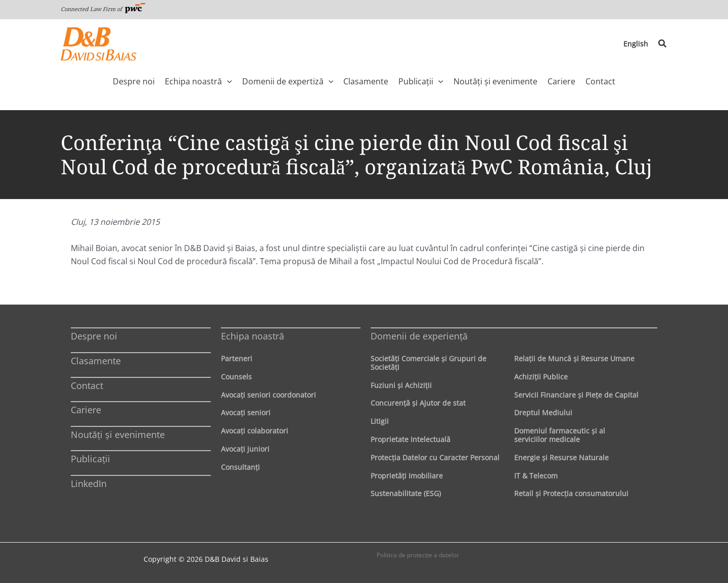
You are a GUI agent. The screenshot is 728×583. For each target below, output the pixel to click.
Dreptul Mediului (543, 412)
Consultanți (240, 467)
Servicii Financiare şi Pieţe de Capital (576, 395)
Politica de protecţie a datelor (418, 555)
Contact (87, 385)
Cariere (86, 410)
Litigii (380, 421)
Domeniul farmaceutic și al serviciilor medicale (560, 435)
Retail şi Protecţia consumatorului (571, 493)
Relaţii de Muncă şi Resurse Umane (574, 358)
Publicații (90, 459)
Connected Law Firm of (103, 9)
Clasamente (96, 361)
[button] (663, 44)
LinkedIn (89, 483)
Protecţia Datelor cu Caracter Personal (435, 457)
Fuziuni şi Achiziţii (401, 385)
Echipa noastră (253, 336)
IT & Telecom (536, 476)
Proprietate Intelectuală (411, 439)
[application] (227, 81)
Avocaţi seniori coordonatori (268, 395)
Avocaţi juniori (245, 449)
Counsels (236, 377)
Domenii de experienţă (419, 336)
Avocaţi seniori (246, 412)
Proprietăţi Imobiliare (407, 476)
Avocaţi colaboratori (255, 431)
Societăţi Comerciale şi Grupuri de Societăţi (428, 363)
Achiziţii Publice (541, 377)
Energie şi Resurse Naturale (561, 457)
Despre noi (94, 336)
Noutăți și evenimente (118, 434)
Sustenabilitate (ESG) (406, 493)
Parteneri (237, 358)
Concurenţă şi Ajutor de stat (418, 403)
